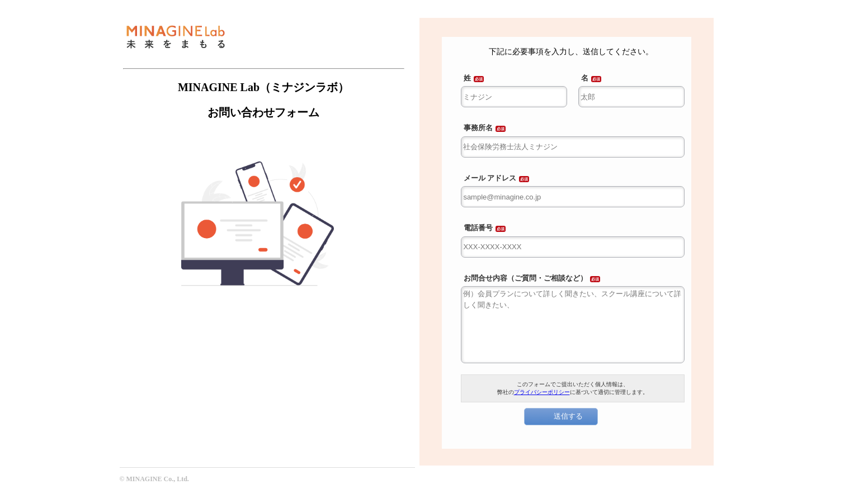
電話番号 (478, 228)
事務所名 (478, 128)
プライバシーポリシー (542, 392)
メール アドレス (490, 178)
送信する (568, 416)
